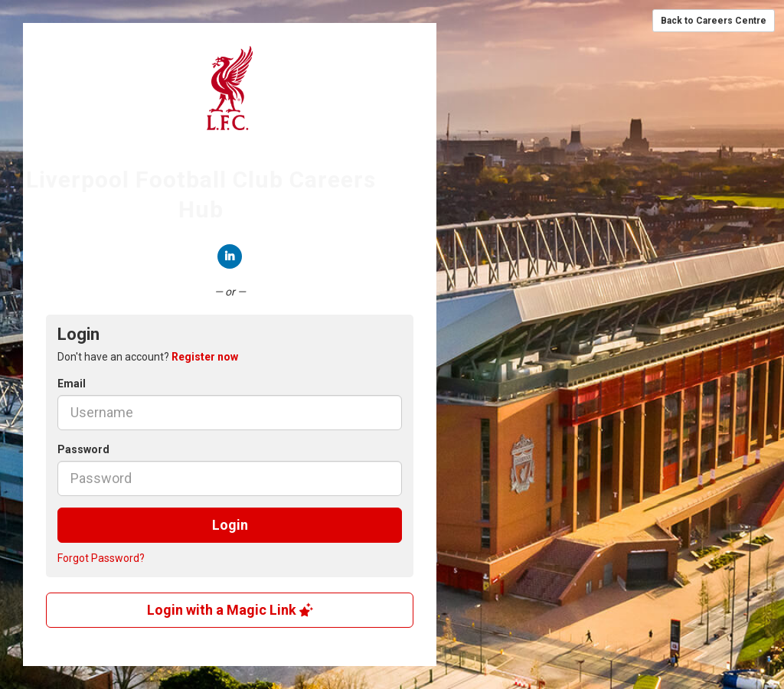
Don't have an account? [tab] (148, 357)
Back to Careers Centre (714, 21)
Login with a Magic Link (230, 610)
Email (72, 384)
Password (83, 449)
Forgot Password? (101, 558)
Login (230, 525)
